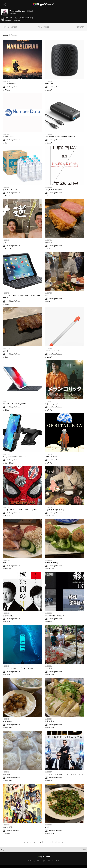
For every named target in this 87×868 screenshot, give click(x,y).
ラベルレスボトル (10, 190)
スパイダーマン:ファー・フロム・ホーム (20, 510)
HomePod (49, 84)
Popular (14, 35)
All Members (43, 27)
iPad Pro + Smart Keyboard (14, 404)
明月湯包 (7, 774)
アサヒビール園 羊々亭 (55, 510)
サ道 (5, 242)
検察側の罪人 (8, 616)
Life (6, 196)
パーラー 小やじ (52, 563)
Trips (10, 196)
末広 (47, 295)
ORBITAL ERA (51, 457)
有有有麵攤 (7, 721)
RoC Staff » (81, 27)
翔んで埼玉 (7, 827)
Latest (6, 35)
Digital (49, 90)
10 (55, 842)
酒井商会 (49, 242)
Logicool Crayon (52, 351)
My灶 (47, 827)
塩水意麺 (49, 668)
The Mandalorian (10, 84)
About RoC (47, 861)
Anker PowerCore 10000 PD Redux (60, 137)
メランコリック (52, 404)
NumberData (8, 137)
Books (49, 196)
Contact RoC (55, 861)
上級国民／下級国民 (53, 190)
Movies (8, 90)
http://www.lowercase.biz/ (13, 20)
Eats (49, 249)
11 (59, 842)
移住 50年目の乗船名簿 (55, 616)
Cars (7, 143)
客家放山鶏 (50, 721)
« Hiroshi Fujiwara (9, 27)
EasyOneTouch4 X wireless (14, 457)
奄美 (5, 563)
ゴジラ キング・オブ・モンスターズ (19, 668)
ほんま (6, 351)
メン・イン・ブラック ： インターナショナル (64, 774)
